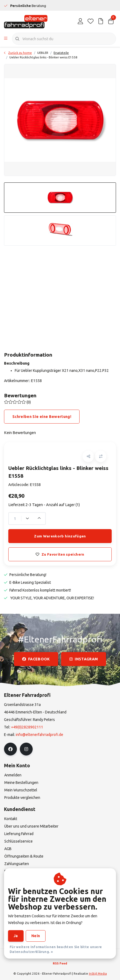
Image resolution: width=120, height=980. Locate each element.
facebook (36, 659)
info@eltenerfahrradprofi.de (40, 735)
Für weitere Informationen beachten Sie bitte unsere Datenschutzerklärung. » (56, 949)
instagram (84, 659)
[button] (88, 456)
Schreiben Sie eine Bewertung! (42, 417)
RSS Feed (60, 963)
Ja (16, 936)
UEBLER (43, 53)
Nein (36, 936)
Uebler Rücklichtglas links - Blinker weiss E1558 (43, 57)
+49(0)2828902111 (27, 727)
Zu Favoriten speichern (60, 554)
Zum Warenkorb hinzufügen (60, 536)
